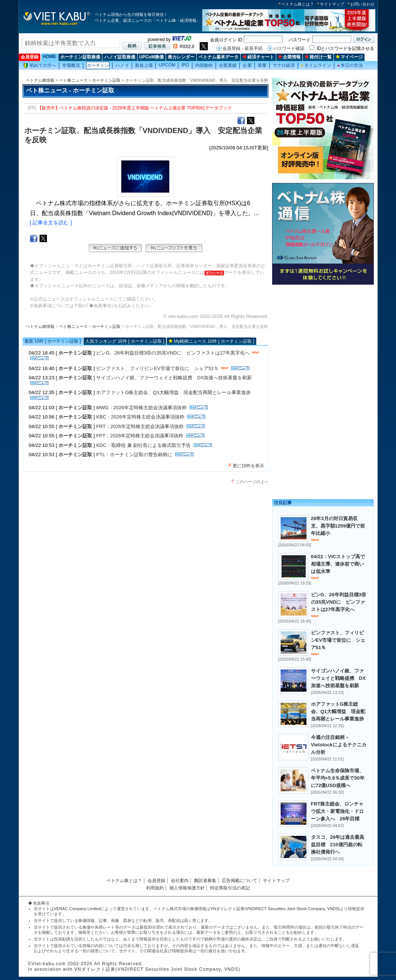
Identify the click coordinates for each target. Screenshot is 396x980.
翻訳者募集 (205, 881)
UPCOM (167, 65)
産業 (262, 65)
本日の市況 (350, 65)
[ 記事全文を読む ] (51, 223)
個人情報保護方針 (187, 888)
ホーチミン (98, 65)
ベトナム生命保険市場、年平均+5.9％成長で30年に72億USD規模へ (338, 778)
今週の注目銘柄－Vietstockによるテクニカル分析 (339, 745)
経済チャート (258, 57)
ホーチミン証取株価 (80, 57)
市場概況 (71, 65)
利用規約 (155, 888)
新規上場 (144, 65)
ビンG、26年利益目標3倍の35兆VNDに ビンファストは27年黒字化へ (173, 353)
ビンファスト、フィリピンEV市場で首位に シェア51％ (157, 368)
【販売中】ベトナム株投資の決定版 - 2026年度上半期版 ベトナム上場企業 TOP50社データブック (135, 108)
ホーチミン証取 (106, 80)
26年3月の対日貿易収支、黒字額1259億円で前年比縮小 (338, 526)
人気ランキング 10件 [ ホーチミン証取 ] (125, 341)
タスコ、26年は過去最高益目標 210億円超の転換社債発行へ (338, 845)
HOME (50, 57)
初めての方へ (40, 66)
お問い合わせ (362, 4)
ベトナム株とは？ (298, 4)
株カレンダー (181, 57)
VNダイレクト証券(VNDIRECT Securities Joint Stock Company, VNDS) (275, 909)
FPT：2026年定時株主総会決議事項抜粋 (140, 436)
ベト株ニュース (73, 80)
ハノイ (122, 65)
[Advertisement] (323, 339)
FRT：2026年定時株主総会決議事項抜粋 (140, 426)
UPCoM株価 (152, 57)
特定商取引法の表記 (230, 888)
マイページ (349, 57)
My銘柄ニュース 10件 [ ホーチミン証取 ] (214, 341)
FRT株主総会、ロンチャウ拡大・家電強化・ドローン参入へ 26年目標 (337, 811)
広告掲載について (240, 881)
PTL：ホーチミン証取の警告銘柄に (134, 455)
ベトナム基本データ (219, 57)
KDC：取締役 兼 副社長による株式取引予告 (143, 445)
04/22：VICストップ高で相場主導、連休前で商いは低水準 (338, 564)
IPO (185, 65)
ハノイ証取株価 (120, 57)
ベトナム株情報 (40, 80)
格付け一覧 (318, 57)
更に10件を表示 (248, 466)
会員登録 (30, 57)
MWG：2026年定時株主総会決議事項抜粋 (141, 408)
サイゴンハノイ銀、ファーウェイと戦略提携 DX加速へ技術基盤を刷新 (174, 378)
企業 (247, 65)
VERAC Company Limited (77, 909)
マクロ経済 (284, 65)
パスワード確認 (289, 48)
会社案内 (180, 881)
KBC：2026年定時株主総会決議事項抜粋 (140, 417)
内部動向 (204, 65)
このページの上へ (252, 482)
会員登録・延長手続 (243, 48)
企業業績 (228, 65)
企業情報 (289, 57)
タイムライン (316, 65)
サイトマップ (332, 4)
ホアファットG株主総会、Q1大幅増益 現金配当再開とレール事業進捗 (173, 392)
